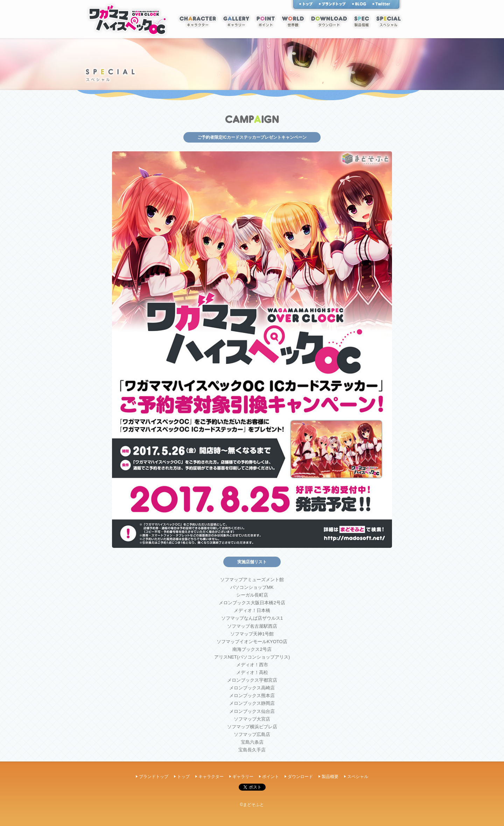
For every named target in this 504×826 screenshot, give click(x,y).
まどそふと (332, 4)
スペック (362, 22)
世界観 (293, 22)
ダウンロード (329, 22)
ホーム (128, 20)
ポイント (266, 22)
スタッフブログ (359, 4)
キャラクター (198, 22)
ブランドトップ (154, 777)
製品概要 (330, 777)
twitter (381, 4)
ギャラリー (236, 22)
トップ (306, 4)
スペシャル (388, 22)
